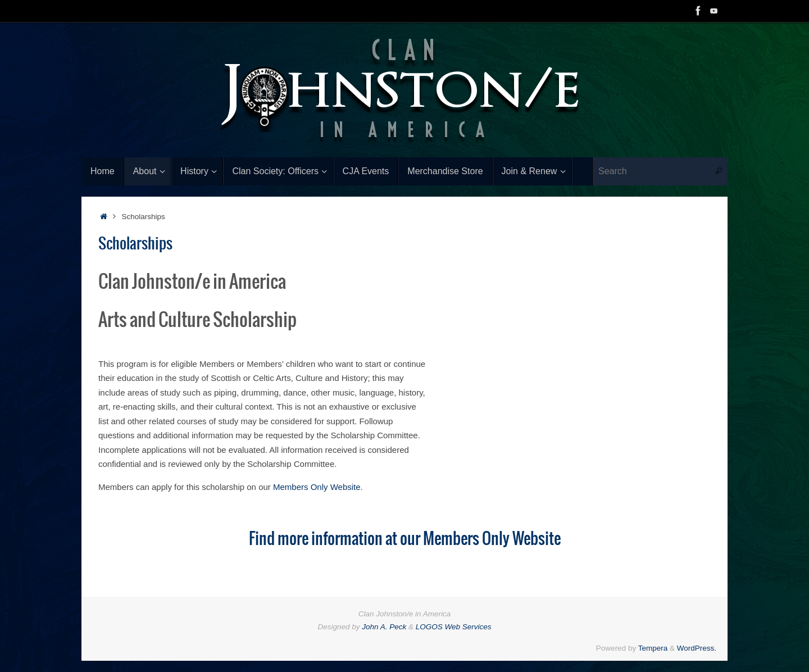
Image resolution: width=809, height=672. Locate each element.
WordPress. (697, 648)
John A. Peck (384, 627)
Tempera (653, 648)
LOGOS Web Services (454, 627)
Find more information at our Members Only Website (405, 539)
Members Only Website (317, 487)
